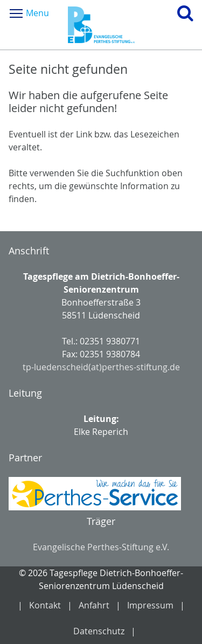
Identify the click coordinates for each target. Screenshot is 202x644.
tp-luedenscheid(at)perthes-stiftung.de (101, 367)
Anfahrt (94, 605)
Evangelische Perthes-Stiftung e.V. (101, 547)
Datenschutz (99, 631)
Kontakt (45, 605)
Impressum (150, 605)
